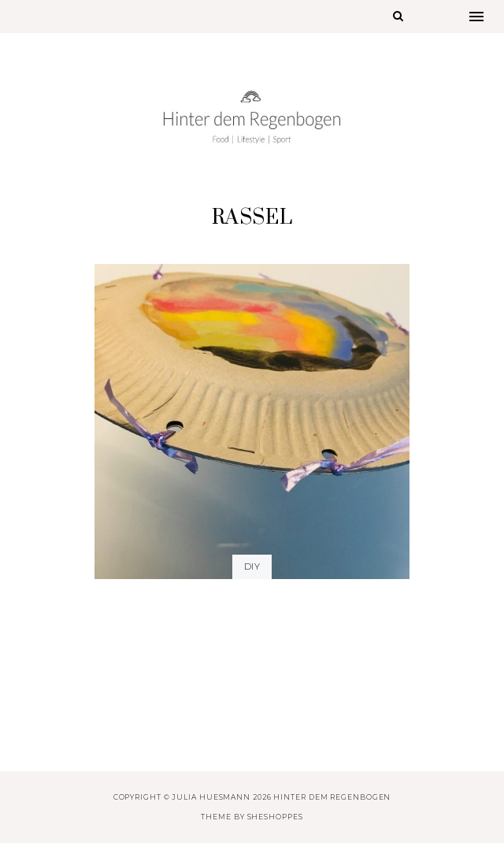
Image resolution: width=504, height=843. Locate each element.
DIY (252, 566)
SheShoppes (275, 817)
